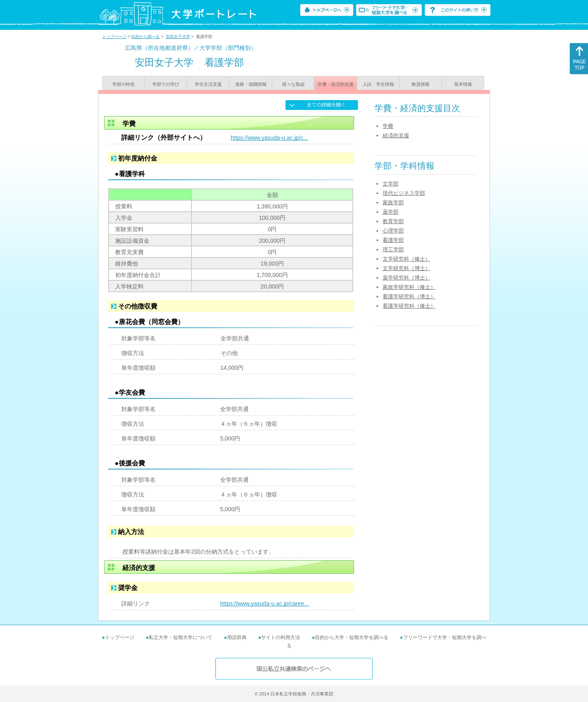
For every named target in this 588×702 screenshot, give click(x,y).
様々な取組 (293, 84)
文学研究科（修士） (406, 259)
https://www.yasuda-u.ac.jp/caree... (264, 604)
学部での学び (166, 84)
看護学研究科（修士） (409, 306)
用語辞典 (237, 637)
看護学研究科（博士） (409, 296)
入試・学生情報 (378, 84)
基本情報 (463, 84)
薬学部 (391, 212)
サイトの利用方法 (281, 637)
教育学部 (393, 221)
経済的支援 (396, 135)
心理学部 (393, 231)
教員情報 (421, 84)
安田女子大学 (178, 37)
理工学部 (393, 249)
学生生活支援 (208, 84)
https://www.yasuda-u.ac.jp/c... (269, 138)
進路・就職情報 (251, 84)
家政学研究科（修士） (409, 287)
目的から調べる (145, 37)
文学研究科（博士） (406, 268)
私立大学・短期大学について (180, 637)
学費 (388, 126)
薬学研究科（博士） (406, 278)
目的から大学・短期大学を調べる (352, 637)
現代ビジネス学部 (404, 193)
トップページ (114, 37)
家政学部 (393, 202)
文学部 (391, 184)
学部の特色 (124, 84)
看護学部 (393, 240)
